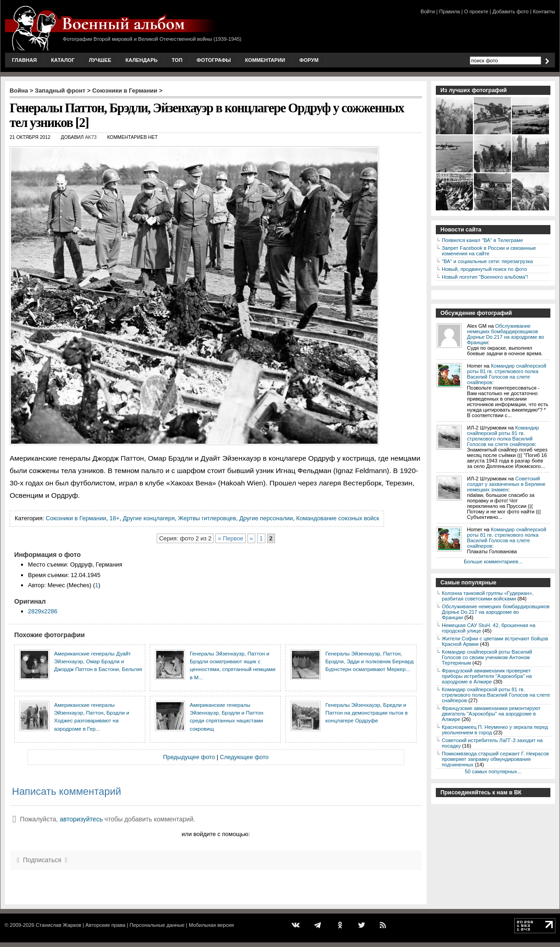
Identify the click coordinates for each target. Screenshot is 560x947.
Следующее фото (244, 757)
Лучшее (100, 60)
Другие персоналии (266, 518)
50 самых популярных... (493, 771)
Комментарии (265, 60)
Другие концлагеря (149, 518)
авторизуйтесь (81, 819)
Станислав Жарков (58, 925)
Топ (177, 60)
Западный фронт (60, 91)
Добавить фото (511, 11)
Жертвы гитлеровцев (207, 518)
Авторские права (105, 925)
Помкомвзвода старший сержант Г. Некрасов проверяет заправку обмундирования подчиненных (495, 759)
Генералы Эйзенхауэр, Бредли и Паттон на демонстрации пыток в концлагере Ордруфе (367, 713)
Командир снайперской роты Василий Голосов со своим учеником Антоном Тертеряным (487, 657)
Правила (449, 11)
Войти (428, 11)
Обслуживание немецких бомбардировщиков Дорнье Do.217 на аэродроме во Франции (505, 334)
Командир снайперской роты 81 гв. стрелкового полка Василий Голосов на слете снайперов (507, 374)
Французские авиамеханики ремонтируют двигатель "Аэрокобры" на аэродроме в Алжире (491, 714)
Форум (309, 60)
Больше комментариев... (493, 562)
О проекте (476, 11)
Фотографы (214, 60)
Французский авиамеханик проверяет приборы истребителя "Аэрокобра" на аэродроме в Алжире (487, 676)
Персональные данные (157, 925)
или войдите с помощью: (216, 834)
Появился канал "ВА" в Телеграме (482, 240)
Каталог (63, 60)
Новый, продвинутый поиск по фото (484, 269)
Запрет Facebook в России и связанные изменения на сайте (489, 251)
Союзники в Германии (125, 91)
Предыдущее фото (189, 757)
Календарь (142, 60)
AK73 (91, 137)
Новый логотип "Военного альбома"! (485, 277)
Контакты (544, 11)
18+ (115, 518)
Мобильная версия (211, 925)
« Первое (231, 538)
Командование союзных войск (338, 518)
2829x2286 (43, 611)
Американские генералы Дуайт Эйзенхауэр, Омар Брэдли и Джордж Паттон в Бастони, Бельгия (98, 661)
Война (19, 91)
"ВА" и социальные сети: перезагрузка (487, 261)
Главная (24, 60)
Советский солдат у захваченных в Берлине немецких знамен (506, 484)
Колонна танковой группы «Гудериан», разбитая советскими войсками (488, 596)
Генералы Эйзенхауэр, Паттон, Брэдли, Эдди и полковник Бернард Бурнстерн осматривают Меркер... (370, 661)
